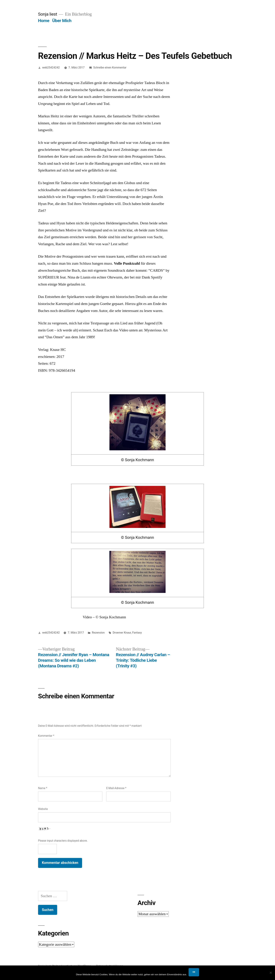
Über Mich (62, 21)
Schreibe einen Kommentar (110, 68)
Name (43, 788)
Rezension (98, 633)
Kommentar (46, 736)
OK (194, 972)
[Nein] (271, 973)
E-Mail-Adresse (116, 788)
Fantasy (137, 633)
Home (44, 21)
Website (43, 809)
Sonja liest (48, 14)
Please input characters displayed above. (63, 841)
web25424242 (51, 68)
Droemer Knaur (122, 633)
